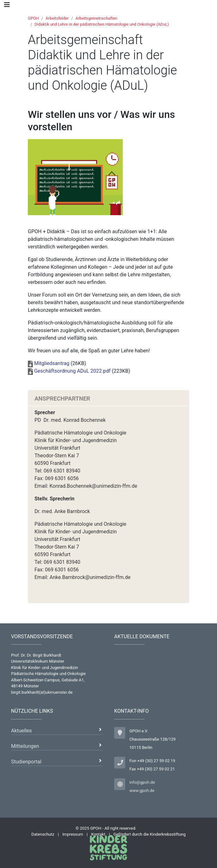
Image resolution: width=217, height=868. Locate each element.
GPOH (33, 18)
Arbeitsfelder (57, 18)
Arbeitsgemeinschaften (96, 18)
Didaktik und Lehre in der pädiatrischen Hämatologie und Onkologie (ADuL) (102, 24)
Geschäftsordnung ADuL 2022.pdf (72, 371)
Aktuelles (22, 731)
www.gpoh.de (142, 791)
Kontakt (98, 834)
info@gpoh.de (142, 782)
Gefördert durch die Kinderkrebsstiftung (150, 834)
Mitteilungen (25, 746)
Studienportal (26, 762)
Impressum (73, 834)
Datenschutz (43, 834)
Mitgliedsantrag (52, 363)
